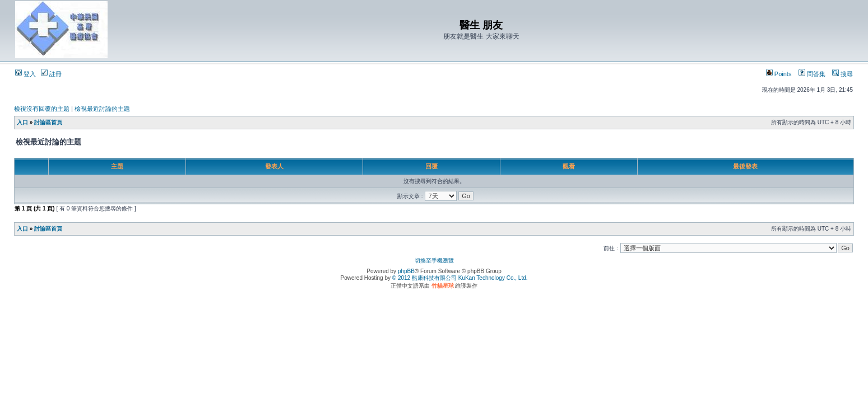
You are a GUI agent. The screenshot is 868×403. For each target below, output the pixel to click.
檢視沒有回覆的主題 (42, 109)
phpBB (406, 271)
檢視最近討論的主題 (102, 109)
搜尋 (843, 74)
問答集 (812, 74)
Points (779, 74)
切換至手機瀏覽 (434, 261)
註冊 (51, 74)
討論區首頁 (48, 122)
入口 (22, 122)
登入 (25, 74)
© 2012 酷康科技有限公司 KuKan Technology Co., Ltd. (460, 278)
